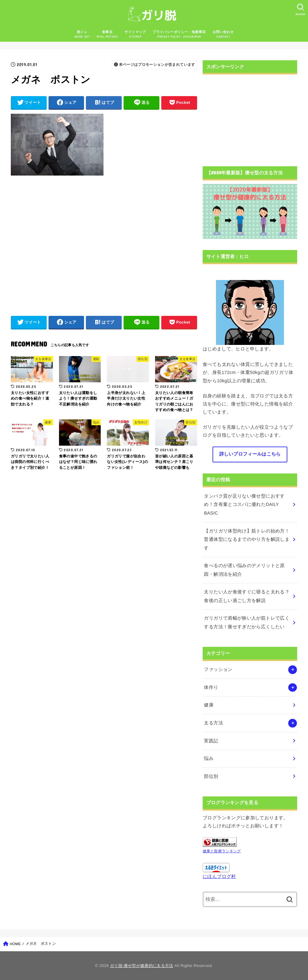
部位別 (211, 776)
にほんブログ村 (219, 876)
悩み (209, 758)
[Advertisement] (104, 243)
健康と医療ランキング (222, 851)
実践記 (211, 741)
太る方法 (213, 723)
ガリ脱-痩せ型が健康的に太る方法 (142, 966)
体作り (211, 687)
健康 (209, 705)
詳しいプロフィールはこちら (250, 454)
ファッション (218, 669)
